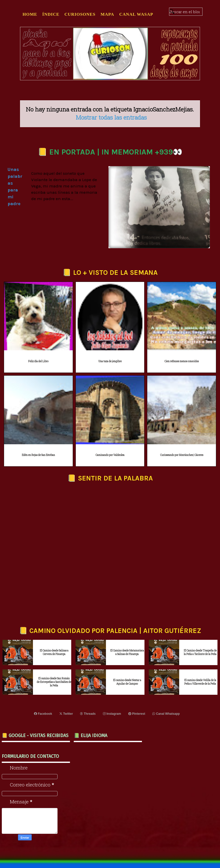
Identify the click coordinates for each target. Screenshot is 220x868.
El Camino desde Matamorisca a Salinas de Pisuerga (127, 652)
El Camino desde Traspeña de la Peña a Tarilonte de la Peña (200, 652)
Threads (88, 714)
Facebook (43, 714)
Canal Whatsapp (166, 714)
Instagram (112, 714)
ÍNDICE (51, 14)
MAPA (107, 14)
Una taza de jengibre (110, 361)
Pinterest (137, 714)
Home (30, 14)
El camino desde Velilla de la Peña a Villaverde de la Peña (200, 682)
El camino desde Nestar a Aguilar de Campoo (127, 682)
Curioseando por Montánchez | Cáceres (182, 455)
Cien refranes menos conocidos (182, 361)
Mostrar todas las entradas (111, 117)
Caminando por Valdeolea (110, 455)
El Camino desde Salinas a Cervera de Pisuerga (54, 652)
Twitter (66, 714)
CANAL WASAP (136, 14)
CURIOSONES (80, 14)
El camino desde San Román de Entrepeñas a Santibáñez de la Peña (54, 682)
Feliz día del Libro (38, 361)
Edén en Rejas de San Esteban (38, 455)
